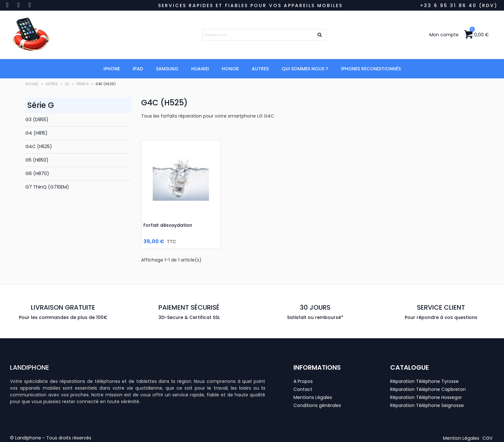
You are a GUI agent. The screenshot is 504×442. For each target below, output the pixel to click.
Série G (41, 105)
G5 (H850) (37, 160)
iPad (138, 69)
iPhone (112, 69)
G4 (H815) (36, 133)
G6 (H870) (37, 173)
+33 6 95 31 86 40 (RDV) (459, 5)
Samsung (167, 69)
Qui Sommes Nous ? (305, 69)
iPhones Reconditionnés (371, 69)
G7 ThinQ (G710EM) (47, 187)
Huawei (200, 69)
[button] (461, 438)
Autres (260, 69)
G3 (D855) (37, 119)
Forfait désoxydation (168, 225)
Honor (230, 69)
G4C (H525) (39, 146)
